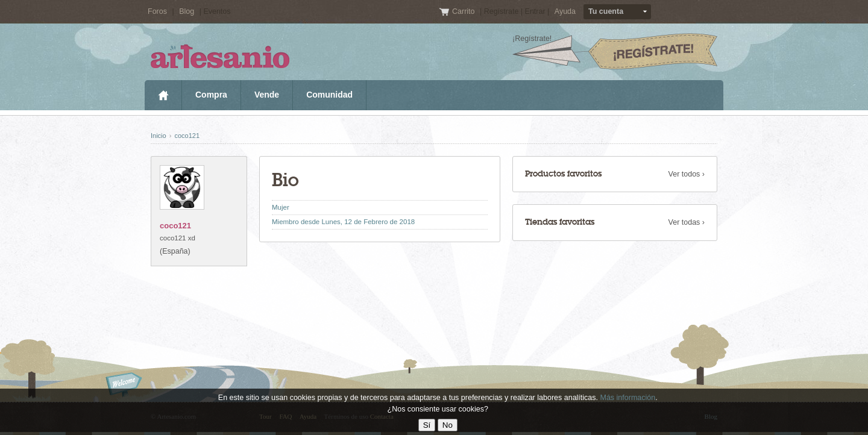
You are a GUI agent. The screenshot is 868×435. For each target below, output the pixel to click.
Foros (157, 11)
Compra (211, 95)
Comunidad (329, 95)
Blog (187, 11)
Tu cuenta (606, 11)
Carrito (464, 11)
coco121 (187, 136)
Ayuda (565, 11)
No (448, 425)
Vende (267, 95)
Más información (627, 398)
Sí (427, 425)
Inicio (163, 95)
